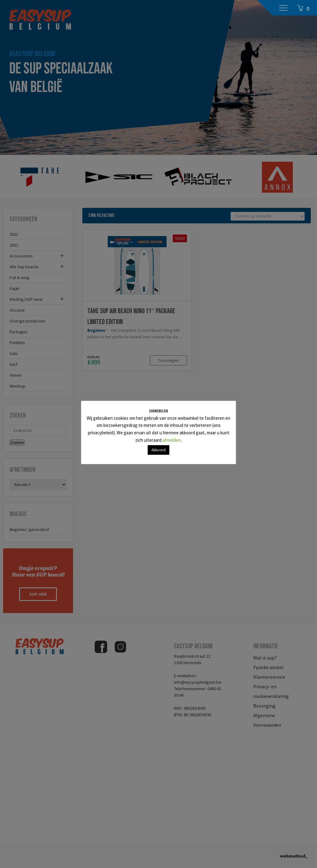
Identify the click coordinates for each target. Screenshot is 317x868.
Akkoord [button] (158, 450)
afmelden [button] (172, 440)
